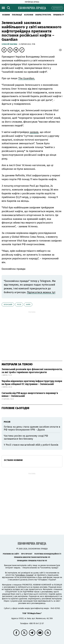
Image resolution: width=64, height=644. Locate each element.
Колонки (29, 15)
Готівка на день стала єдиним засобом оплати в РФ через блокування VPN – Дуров (32, 428)
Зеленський (8, 305)
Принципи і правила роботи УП (32, 561)
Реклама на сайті (11, 554)
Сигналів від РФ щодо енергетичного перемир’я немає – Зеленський (30, 395)
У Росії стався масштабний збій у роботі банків (31, 445)
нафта (28, 305)
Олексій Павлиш (10, 44)
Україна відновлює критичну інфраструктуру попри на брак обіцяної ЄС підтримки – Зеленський (32, 383)
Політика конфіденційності (48, 554)
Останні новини (13, 460)
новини (6, 15)
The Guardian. (27, 78)
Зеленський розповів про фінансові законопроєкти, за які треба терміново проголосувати (32, 371)
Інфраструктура (43, 15)
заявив (34, 132)
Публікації (17, 15)
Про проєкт (27, 554)
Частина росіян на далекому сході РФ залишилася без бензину (26, 437)
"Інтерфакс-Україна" (24, 575)
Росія (19, 305)
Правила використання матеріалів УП (32, 557)
